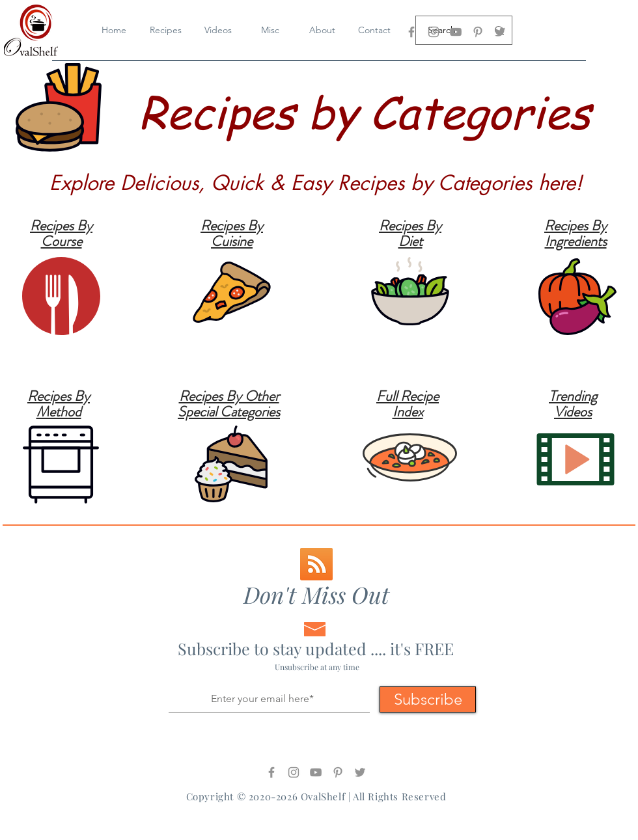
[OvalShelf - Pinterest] (478, 32)
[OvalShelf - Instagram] (434, 32)
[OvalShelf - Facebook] (411, 32)
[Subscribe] (428, 699)
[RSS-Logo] (316, 564)
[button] (218, 30)
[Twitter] (500, 32)
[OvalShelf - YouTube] (456, 32)
